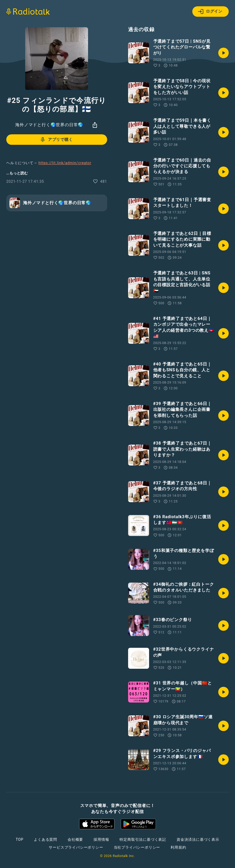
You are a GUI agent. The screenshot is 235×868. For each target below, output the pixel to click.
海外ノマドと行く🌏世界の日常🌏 (49, 125)
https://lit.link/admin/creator (65, 163)
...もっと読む (17, 173)
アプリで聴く (56, 140)
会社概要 (75, 839)
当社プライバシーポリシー (137, 847)
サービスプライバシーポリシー (76, 847)
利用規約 (178, 847)
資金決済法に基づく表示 (198, 839)
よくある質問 (45, 839)
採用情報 (101, 839)
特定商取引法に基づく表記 (143, 839)
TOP (20, 839)
